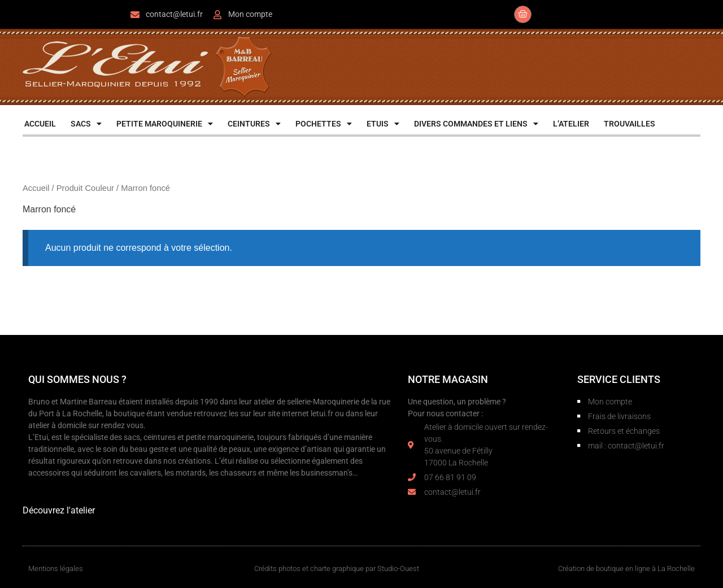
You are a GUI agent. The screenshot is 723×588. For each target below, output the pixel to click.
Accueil (36, 188)
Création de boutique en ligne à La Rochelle (626, 569)
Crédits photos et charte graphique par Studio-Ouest (337, 569)
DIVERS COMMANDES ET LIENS (476, 124)
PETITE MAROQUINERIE (165, 124)
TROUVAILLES (630, 124)
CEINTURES (254, 124)
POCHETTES (324, 124)
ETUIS (383, 124)
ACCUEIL (40, 124)
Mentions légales (56, 569)
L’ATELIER (571, 124)
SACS (86, 124)
